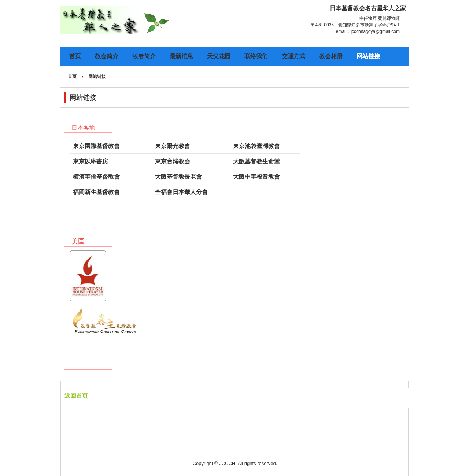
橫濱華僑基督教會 (96, 177)
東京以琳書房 (91, 161)
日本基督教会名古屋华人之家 (139, 21)
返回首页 (76, 396)
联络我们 (256, 56)
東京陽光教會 (173, 146)
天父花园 (219, 56)
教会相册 (331, 56)
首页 (75, 56)
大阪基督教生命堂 (256, 161)
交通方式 (293, 56)
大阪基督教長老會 (178, 177)
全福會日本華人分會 (181, 192)
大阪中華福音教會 (256, 177)
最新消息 (181, 56)
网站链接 (368, 56)
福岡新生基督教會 (96, 192)
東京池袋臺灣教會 (256, 146)
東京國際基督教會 (96, 146)
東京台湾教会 (173, 161)
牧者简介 (144, 56)
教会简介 (107, 56)
